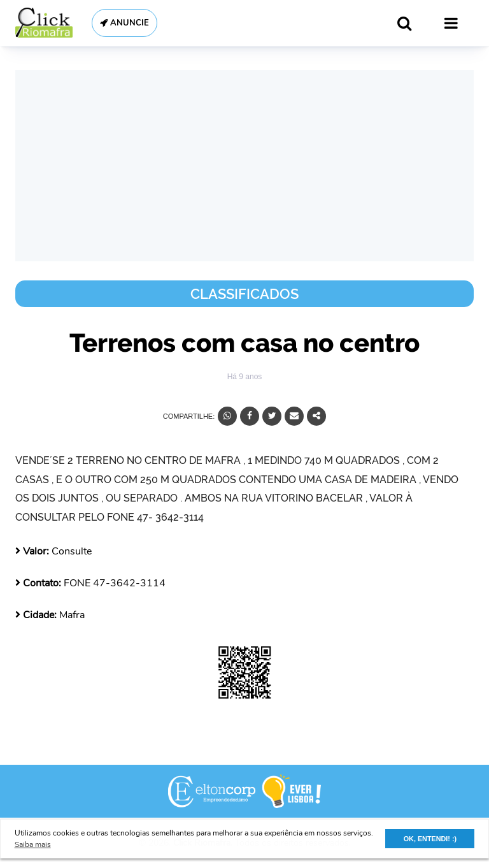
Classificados (244, 294)
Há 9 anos (245, 377)
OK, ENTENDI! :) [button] (430, 839)
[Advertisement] (244, 166)
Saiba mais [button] (33, 844)
